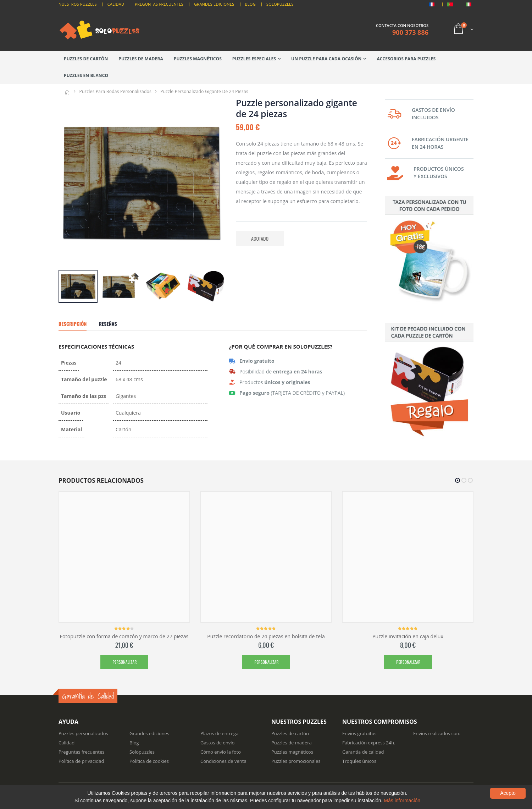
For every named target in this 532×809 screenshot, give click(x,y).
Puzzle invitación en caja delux (408, 636)
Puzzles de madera (141, 59)
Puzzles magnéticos (198, 59)
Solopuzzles (280, 4)
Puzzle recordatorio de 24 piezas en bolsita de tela (266, 636)
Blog (250, 4)
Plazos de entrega (219, 733)
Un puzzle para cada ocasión (326, 59)
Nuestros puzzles (78, 4)
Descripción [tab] (73, 324)
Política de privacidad (81, 761)
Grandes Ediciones (214, 4)
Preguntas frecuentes (81, 752)
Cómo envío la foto (221, 752)
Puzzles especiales (254, 59)
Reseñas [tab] (108, 324)
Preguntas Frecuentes (159, 4)
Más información (402, 800)
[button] (463, 30)
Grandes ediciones (149, 733)
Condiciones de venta (223, 761)
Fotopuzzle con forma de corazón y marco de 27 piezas (124, 636)
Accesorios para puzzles (406, 59)
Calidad (116, 4)
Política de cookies (149, 761)
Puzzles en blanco (86, 75)
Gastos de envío (217, 743)
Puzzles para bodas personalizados (115, 91)
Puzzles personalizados (83, 733)
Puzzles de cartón (86, 59)
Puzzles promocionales (296, 761)
